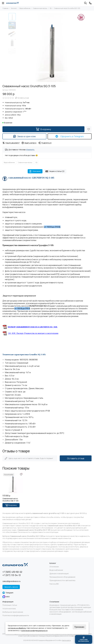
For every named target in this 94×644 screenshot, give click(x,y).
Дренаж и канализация (59, 574)
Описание (35, 171)
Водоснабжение (25, 8)
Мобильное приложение (13, 612)
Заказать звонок (11, 587)
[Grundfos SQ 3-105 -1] (51, 47)
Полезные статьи (10, 605)
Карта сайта (66, 640)
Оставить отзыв (76, 458)
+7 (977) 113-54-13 (12, 575)
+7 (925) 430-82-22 (12, 572)
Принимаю (79, 627)
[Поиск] (85, 3)
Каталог (14, 8)
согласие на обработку (17, 628)
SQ (51, 8)
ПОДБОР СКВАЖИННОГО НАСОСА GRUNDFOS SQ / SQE (33, 327)
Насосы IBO (54, 584)
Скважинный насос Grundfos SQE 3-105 (10, 500)
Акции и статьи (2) (55, 171)
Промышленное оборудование (62, 577)
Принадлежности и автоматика (62, 580)
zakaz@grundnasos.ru (11, 581)
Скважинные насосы (40, 8)
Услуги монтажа (9, 609)
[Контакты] (90, 3)
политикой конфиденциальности (34, 630)
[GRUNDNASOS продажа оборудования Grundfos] (12, 3)
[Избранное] (89, 129)
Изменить (30, 150)
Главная (5, 8)
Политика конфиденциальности (16, 615)
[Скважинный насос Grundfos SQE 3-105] (13, 483)
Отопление (54, 567)
